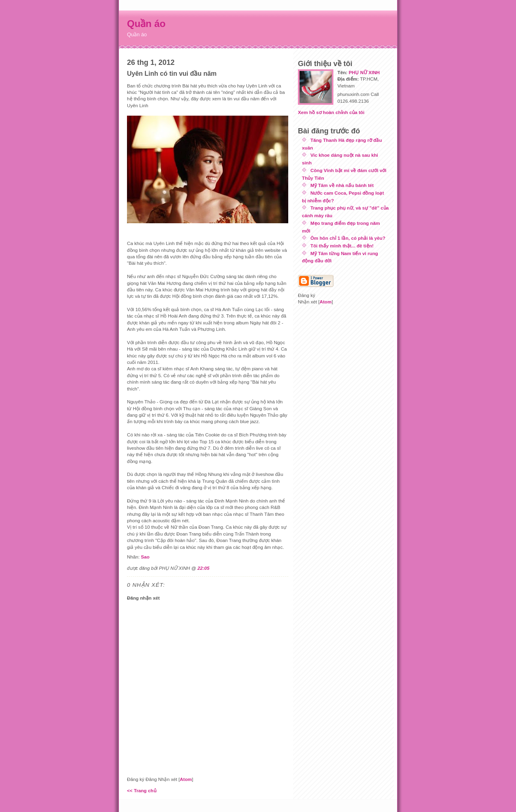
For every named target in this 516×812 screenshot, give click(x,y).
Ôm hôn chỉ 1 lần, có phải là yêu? (348, 238)
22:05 (204, 568)
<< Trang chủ (142, 790)
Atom (186, 779)
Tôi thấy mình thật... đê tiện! (342, 246)
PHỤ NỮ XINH (364, 72)
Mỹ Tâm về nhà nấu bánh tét (342, 185)
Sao (145, 557)
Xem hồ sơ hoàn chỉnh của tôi (331, 112)
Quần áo (146, 24)
